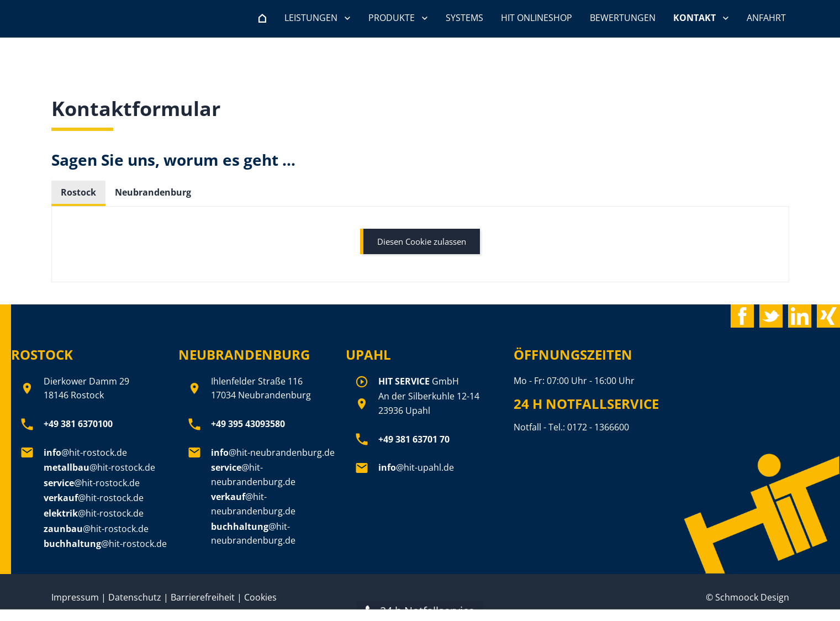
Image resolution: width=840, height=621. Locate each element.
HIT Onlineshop (537, 18)
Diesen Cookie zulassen (422, 241)
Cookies (260, 597)
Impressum (75, 597)
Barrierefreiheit (204, 597)
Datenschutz (135, 597)
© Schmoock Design (747, 597)
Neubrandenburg (153, 192)
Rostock (78, 192)
